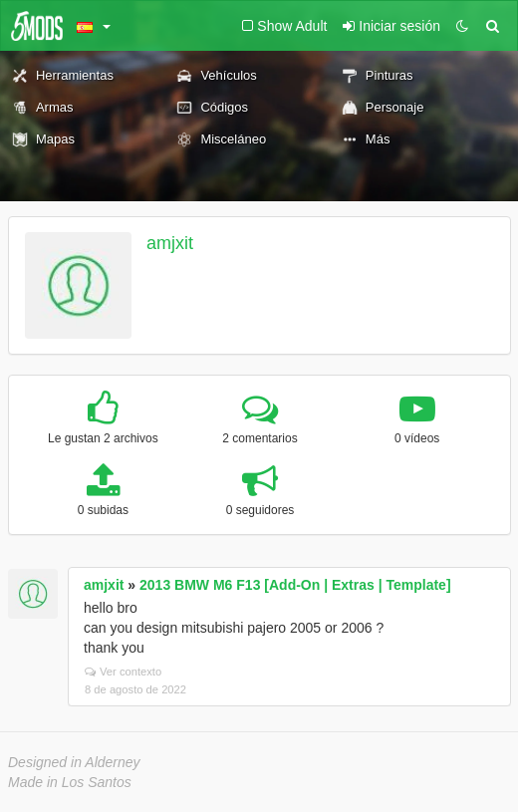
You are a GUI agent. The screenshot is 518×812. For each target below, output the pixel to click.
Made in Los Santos (70, 782)
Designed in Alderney (74, 762)
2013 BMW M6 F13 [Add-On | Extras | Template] (295, 585)
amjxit (170, 243)
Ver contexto (123, 672)
